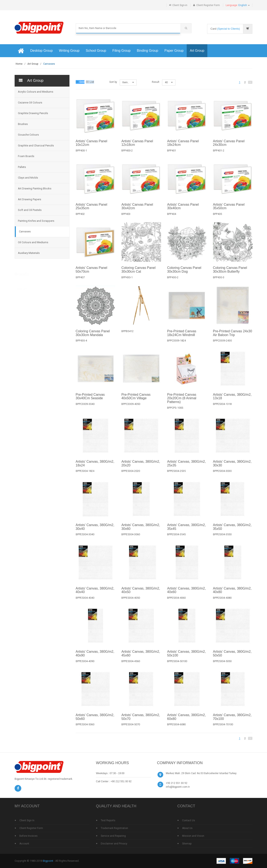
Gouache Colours (28, 135)
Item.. (128, 82)
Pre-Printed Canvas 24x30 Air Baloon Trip (233, 337)
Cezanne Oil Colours (30, 103)
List (90, 82)
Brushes (23, 124)
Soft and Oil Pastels (30, 210)
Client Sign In (27, 820)
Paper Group (174, 51)
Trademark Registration (114, 828)
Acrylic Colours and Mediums (36, 92)
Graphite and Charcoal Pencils (36, 146)
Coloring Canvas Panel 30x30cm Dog (184, 274)
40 (169, 82)
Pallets (22, 167)
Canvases (25, 231)
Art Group (197, 51)
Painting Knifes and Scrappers (36, 221)
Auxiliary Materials (29, 253)
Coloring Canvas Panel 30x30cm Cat (139, 274)
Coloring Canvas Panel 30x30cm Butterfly (230, 274)
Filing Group (122, 51)
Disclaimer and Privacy (114, 844)
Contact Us (189, 820)
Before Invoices (28, 836)
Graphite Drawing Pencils (33, 113)
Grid (80, 82)
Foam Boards (26, 156)
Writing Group (69, 51)
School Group (96, 51)
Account (24, 844)
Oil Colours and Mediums (33, 242)
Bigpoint (22, 289)
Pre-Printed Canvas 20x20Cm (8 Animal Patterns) (182, 402)
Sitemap (187, 844)
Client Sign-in (180, 5)
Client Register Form (208, 5)
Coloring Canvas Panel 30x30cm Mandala (93, 337)
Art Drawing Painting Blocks (35, 188)
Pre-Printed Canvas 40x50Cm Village (136, 400)
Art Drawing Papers (30, 199)
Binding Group (147, 51)
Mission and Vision (193, 836)
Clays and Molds (28, 178)
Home (19, 64)
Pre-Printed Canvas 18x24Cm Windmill (182, 337)
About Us (187, 828)
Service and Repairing (113, 836)
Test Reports (108, 820)
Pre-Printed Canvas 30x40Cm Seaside (90, 400)
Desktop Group (42, 51)
